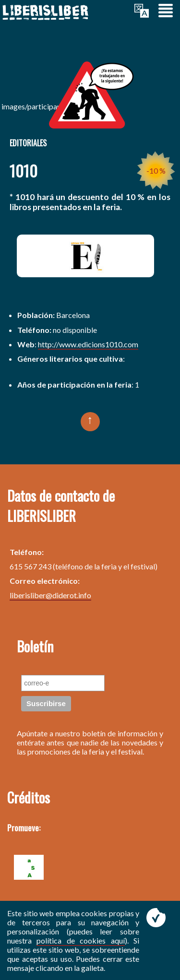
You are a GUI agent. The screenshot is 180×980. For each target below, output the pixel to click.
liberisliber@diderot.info (50, 595)
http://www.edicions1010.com (88, 344)
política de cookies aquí (80, 940)
